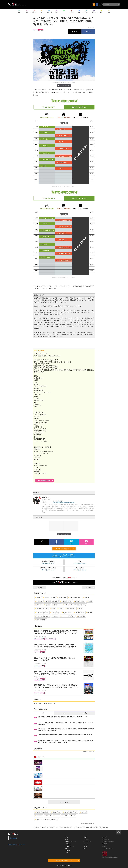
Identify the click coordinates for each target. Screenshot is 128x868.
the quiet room (79, 612)
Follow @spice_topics (48, 563)
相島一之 (48, 816)
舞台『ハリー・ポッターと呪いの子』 (46, 820)
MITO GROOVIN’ (41, 620)
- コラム (86, 846)
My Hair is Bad (67, 612)
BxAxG (60, 609)
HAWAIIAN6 (61, 597)
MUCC (38, 597)
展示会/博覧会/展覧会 (42, 812)
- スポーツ (68, 851)
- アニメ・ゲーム (69, 846)
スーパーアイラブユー (67, 616)
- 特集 (85, 848)
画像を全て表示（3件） (64, 86)
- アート (67, 848)
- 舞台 (67, 839)
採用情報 (105, 844)
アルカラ (38, 605)
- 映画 (67, 853)
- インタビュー (87, 842)
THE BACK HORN (49, 597)
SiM (65, 605)
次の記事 (90, 588)
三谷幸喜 (83, 812)
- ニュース (86, 839)
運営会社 (105, 837)
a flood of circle (79, 601)
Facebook (14, 838)
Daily (43, 713)
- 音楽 (67, 837)
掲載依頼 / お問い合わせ (108, 842)
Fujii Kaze (38, 816)
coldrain (47, 605)
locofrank (38, 601)
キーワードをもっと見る (87, 823)
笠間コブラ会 (55, 612)
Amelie (55, 616)
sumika (89, 612)
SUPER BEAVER (66, 601)
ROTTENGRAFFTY (74, 597)
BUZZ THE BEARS (41, 609)
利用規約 (105, 846)
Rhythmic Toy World (41, 612)
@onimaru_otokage (58, 501)
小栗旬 (56, 816)
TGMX (52, 609)
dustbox (86, 597)
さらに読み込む (69, 802)
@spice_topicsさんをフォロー (16, 845)
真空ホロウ (57, 605)
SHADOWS (81, 616)
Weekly (64, 713)
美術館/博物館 (56, 812)
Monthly (85, 713)
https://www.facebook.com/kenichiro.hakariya (64, 503)
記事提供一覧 (106, 839)
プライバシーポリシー (108, 848)
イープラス (36, 827)
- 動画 (85, 837)
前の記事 (38, 588)
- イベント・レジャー (71, 842)
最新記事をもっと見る (88, 752)
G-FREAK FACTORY (51, 601)
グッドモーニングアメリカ (78, 605)
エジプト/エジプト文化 (70, 812)
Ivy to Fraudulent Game (42, 616)
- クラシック (68, 844)
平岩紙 (64, 816)
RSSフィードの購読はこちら (65, 549)
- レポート (86, 844)
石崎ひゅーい (70, 609)
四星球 (89, 601)
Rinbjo (72, 816)
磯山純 (80, 609)
